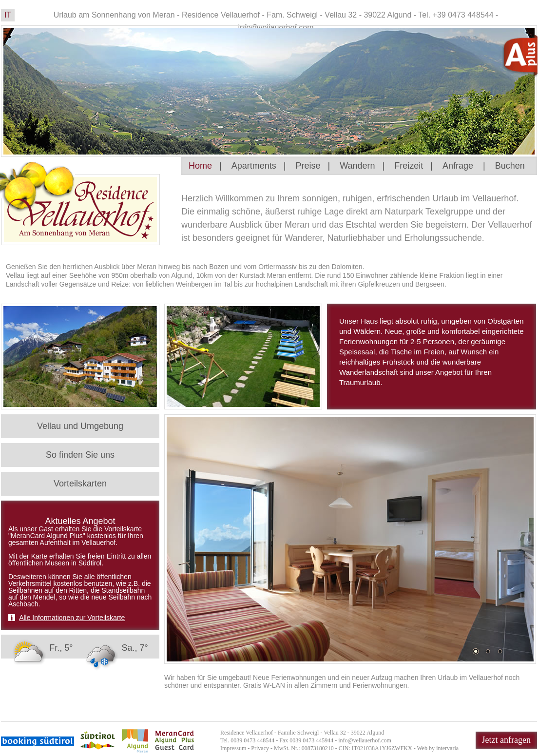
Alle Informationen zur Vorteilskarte (72, 618)
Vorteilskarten (80, 484)
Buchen (510, 166)
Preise (308, 166)
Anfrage (458, 166)
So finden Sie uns (80, 455)
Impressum (233, 748)
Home (200, 166)
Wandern (357, 166)
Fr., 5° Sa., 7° (79, 648)
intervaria (447, 748)
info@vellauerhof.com (365, 740)
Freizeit (409, 166)
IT (8, 15)
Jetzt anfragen (506, 740)
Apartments (254, 166)
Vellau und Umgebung (80, 426)
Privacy (260, 748)
